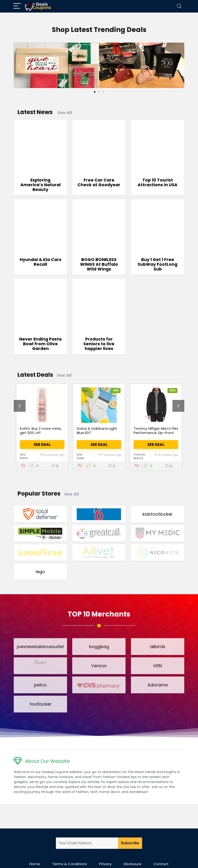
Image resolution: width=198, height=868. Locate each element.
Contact (161, 851)
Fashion (139, 455)
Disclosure (133, 851)
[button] (19, 65)
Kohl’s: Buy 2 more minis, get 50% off (41, 431)
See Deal (42, 445)
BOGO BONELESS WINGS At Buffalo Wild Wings (99, 264)
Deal (23, 455)
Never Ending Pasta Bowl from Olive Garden (40, 344)
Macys (138, 458)
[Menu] (17, 6)
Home (35, 851)
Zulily (80, 458)
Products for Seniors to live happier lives (99, 344)
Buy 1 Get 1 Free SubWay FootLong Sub (157, 264)
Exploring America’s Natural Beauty (40, 185)
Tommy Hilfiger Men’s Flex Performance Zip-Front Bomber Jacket (156, 433)
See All (65, 113)
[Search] (179, 6)
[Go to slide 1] (95, 92)
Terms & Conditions (70, 851)
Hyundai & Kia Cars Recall (40, 262)
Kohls (24, 458)
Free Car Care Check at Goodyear (99, 182)
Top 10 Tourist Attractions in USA (157, 182)
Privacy (105, 851)
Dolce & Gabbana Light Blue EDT (97, 431)
